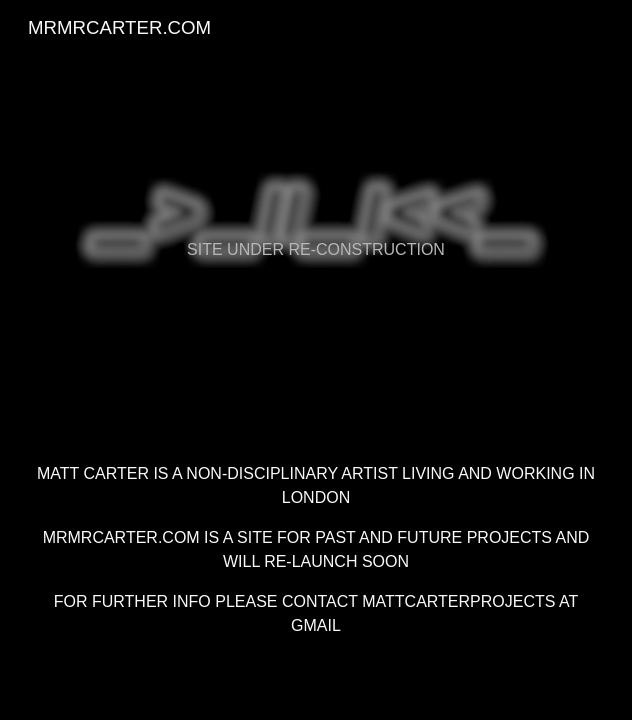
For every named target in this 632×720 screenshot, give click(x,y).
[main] (316, 215)
